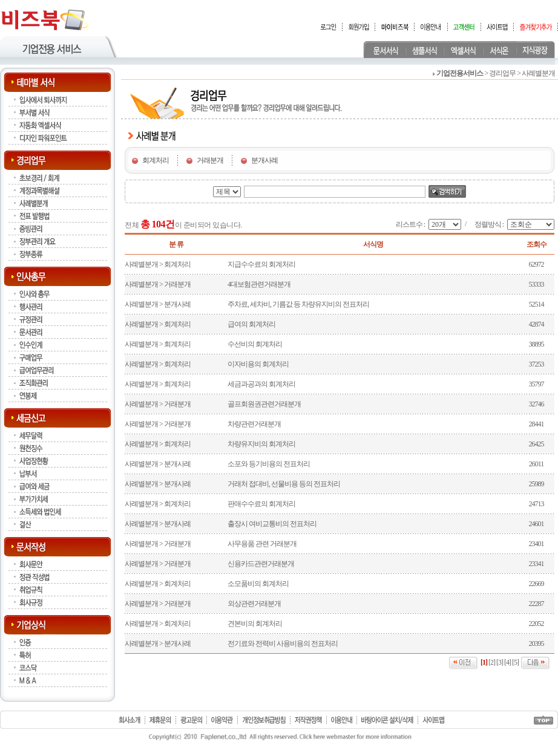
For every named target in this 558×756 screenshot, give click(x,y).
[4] (507, 662)
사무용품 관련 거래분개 (262, 544)
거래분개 (210, 160)
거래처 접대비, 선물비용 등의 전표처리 (284, 484)
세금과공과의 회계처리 (261, 384)
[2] (492, 662)
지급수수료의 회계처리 (261, 264)
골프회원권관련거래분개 (264, 404)
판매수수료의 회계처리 (261, 504)
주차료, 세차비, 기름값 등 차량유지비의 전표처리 (298, 304)
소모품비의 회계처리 (258, 584)
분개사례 (264, 160)
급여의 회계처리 (251, 324)
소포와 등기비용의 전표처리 (269, 464)
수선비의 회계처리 (255, 344)
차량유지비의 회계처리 (261, 444)
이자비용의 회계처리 (258, 364)
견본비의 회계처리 (255, 624)
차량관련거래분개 (254, 424)
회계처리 (156, 160)
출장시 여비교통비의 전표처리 (272, 524)
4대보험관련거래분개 (259, 284)
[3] (500, 662)
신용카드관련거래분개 (261, 564)
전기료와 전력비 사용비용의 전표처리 (283, 644)
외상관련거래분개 (254, 604)
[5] (515, 662)
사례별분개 (141, 264)
